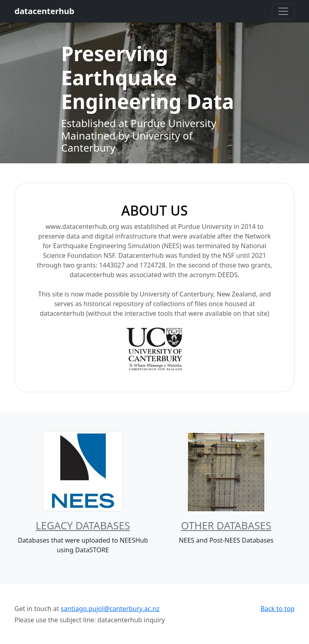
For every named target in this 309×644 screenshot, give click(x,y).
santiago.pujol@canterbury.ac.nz (110, 609)
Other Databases (226, 525)
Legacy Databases (83, 525)
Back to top (277, 609)
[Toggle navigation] (283, 11)
